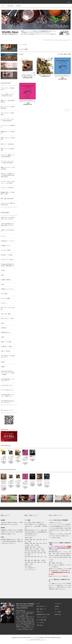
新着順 (69, 54)
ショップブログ (40, 623)
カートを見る (58, 612)
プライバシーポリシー (42, 617)
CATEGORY (17, 6)
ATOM (41, 625)
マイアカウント (58, 604)
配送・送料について (41, 609)
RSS (38, 625)
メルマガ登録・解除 (41, 620)
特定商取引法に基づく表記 (43, 614)
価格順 (65, 54)
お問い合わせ (58, 614)
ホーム (3, 6)
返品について (40, 612)
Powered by (36, 640)
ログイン (57, 609)
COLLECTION (9, 6)
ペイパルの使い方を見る (55, 538)
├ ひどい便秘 (24, 45)
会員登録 (57, 606)
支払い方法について (41, 606)
